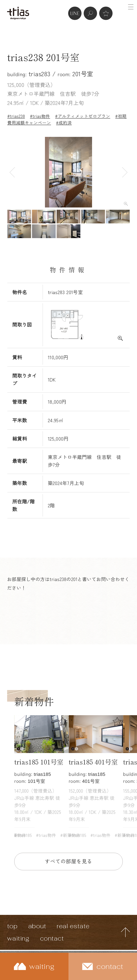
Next (125, 172)
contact (52, 938)
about (37, 926)
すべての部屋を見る (68, 861)
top (12, 926)
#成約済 (64, 123)
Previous (12, 172)
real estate (73, 926)
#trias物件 (40, 116)
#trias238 (16, 116)
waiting (18, 938)
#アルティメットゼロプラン (83, 116)
